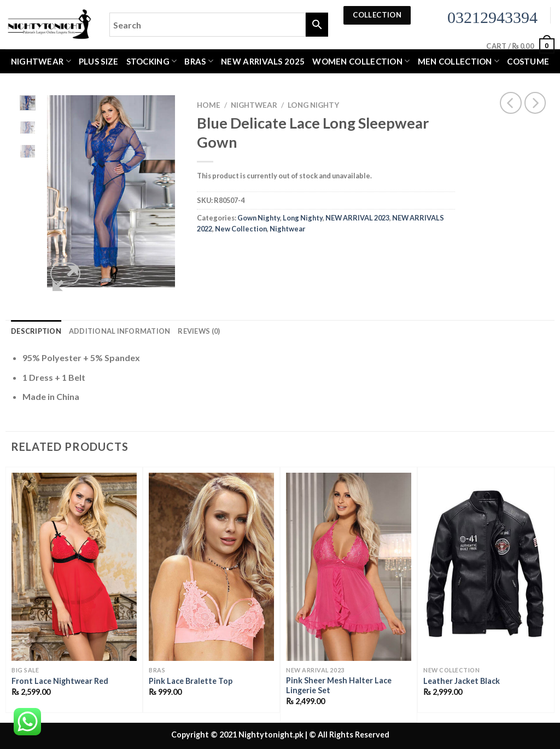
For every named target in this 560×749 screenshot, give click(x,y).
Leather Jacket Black (462, 681)
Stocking (152, 61)
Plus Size (99, 61)
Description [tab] (36, 331)
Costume (528, 61)
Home (209, 105)
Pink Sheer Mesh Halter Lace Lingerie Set (339, 686)
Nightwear (41, 61)
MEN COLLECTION (459, 61)
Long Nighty (313, 105)
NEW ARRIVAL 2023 (357, 218)
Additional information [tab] (120, 331)
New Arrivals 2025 (263, 61)
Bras (199, 61)
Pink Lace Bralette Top (191, 681)
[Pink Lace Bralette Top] (211, 567)
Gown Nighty (259, 218)
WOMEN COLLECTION (361, 61)
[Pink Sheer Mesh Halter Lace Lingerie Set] (349, 567)
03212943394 (492, 17)
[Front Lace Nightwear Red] (74, 567)
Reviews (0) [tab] (199, 331)
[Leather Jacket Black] (486, 567)
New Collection (241, 229)
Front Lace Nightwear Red (60, 681)
